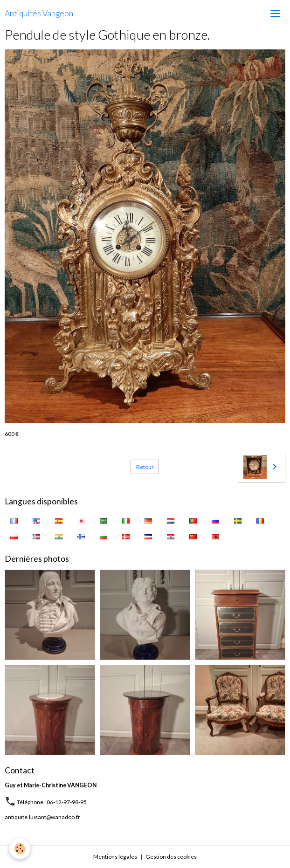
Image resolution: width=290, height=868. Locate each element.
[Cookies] (20, 849)
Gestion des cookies (171, 857)
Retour (145, 467)
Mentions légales (115, 857)
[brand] (39, 14)
